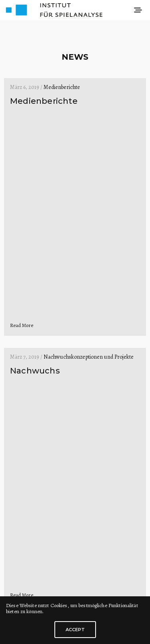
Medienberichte (62, 87)
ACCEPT (75, 630)
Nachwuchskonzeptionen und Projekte (89, 357)
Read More (22, 325)
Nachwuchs (35, 371)
